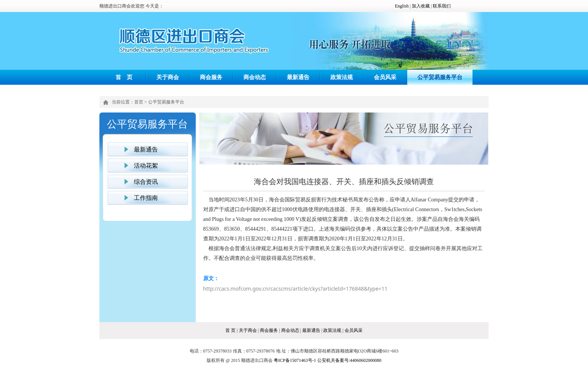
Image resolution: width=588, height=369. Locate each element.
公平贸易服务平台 (440, 77)
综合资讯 (146, 182)
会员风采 (385, 77)
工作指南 (146, 198)
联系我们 (442, 6)
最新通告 (298, 77)
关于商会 (168, 77)
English (402, 6)
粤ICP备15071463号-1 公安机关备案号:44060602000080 (328, 360)
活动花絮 (146, 166)
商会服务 (211, 77)
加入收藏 (421, 6)
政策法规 (342, 77)
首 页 (124, 77)
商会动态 (255, 77)
